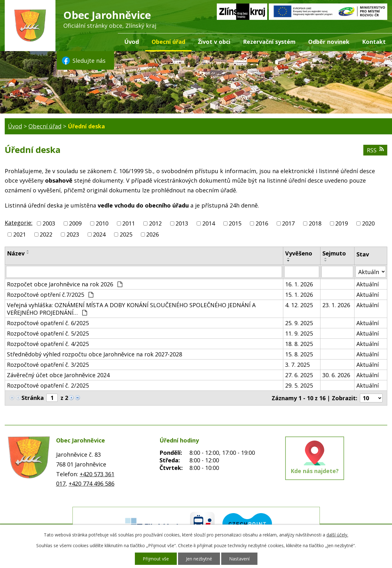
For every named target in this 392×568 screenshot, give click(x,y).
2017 (288, 223)
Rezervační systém (269, 42)
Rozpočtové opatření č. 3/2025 (48, 365)
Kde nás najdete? (315, 471)
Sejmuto (334, 253)
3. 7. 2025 (297, 365)
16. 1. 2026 (299, 284)
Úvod (132, 42)
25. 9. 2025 (299, 323)
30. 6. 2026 (336, 375)
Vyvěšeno (299, 253)
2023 (73, 234)
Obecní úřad (168, 42)
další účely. (337, 535)
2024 (99, 234)
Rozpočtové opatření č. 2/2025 (48, 385)
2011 (129, 223)
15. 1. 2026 (299, 295)
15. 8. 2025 (299, 354)
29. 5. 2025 (299, 385)
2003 (49, 223)
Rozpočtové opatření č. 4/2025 (48, 344)
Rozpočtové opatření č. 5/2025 (48, 333)
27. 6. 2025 (299, 375)
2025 (126, 234)
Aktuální (368, 284)
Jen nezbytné (199, 559)
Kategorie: (19, 223)
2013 (182, 223)
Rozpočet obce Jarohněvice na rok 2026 (65, 284)
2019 (342, 223)
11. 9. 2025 (299, 333)
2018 (315, 223)
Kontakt (374, 42)
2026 (153, 234)
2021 (20, 234)
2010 (102, 223)
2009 (75, 223)
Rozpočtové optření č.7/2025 (50, 295)
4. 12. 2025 (299, 305)
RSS (375, 150)
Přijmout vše (156, 559)
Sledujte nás (83, 61)
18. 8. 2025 (299, 344)
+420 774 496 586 (92, 483)
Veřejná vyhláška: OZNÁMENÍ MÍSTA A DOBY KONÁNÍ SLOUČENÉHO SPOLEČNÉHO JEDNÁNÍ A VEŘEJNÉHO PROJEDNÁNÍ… (131, 309)
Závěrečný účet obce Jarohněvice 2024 (58, 375)
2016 (262, 223)
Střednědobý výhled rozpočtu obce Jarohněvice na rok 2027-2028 (95, 354)
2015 (235, 223)
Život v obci (214, 42)
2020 (368, 223)
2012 (155, 223)
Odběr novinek (329, 42)
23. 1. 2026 (336, 305)
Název (16, 253)
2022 (46, 234)
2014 (209, 223)
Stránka (33, 398)
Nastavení (239, 559)
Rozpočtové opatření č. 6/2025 (48, 323)
